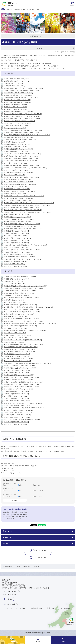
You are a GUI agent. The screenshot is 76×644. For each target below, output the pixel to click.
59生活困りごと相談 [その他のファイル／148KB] (18, 410)
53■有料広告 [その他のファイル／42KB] (16, 396)
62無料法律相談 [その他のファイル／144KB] (17, 417)
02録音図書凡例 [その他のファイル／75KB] (17, 279)
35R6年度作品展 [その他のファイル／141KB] (17, 354)
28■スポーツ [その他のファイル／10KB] (16, 337)
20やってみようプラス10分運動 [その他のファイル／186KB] (22, 319)
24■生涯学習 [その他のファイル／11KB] (16, 328)
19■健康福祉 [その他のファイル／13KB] (16, 316)
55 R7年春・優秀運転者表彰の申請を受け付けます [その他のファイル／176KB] (27, 205)
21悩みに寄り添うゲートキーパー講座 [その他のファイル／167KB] (23, 321)
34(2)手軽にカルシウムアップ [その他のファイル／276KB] (21, 156)
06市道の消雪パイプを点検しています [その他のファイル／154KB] (23, 288)
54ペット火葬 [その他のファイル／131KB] (16, 398)
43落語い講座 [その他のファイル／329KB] (16, 373)
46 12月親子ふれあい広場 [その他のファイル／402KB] (20, 184)
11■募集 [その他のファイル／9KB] (14, 300)
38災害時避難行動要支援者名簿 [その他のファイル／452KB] (22, 165)
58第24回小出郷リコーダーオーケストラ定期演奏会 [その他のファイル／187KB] (27, 212)
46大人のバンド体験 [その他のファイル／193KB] (18, 380)
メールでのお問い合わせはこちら (13, 519)
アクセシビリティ (21, 608)
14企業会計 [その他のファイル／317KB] (16, 109)
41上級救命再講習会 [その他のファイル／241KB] (18, 172)
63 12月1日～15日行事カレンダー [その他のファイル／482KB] (22, 420)
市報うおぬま (17, 9)
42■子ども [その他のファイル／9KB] (15, 175)
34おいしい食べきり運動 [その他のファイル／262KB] (20, 352)
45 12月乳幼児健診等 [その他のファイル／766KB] (19, 182)
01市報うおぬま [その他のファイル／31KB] (17, 79)
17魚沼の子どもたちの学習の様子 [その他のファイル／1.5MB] (22, 116)
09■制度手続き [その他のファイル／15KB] (16, 295)
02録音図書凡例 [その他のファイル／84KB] (17, 81)
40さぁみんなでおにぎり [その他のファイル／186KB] (20, 366)
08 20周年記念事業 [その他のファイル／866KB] (18, 95)
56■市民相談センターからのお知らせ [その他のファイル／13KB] (23, 403)
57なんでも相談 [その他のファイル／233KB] (17, 405)
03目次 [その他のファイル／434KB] (14, 83)
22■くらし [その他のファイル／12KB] (15, 128)
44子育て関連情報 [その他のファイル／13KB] (17, 179)
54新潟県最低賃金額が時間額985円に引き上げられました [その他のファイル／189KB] (29, 203)
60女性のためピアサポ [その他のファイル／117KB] (19, 412)
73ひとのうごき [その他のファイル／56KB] (17, 247)
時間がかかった (38, 496)
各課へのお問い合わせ (13, 604)
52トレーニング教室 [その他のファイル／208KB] (18, 198)
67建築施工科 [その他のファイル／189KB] (16, 233)
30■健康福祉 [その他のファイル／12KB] (16, 147)
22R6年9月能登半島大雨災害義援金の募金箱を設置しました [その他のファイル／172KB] (30, 323)
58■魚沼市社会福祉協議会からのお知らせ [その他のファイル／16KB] (24, 408)
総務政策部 (6, 512)
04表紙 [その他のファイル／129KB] (14, 86)
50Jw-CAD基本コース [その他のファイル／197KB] (19, 389)
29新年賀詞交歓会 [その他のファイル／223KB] (18, 144)
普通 (20, 485)
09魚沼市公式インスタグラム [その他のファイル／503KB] (21, 97)
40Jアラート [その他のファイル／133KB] (16, 170)
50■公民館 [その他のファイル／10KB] (15, 194)
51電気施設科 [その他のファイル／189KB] (16, 391)
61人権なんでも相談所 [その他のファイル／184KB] (19, 219)
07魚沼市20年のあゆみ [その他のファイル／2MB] (18, 93)
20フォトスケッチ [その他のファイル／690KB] (18, 123)
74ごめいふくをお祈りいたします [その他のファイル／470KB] (22, 250)
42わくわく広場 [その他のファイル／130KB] (17, 370)
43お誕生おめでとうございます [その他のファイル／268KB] (22, 177)
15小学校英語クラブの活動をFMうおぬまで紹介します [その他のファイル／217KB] (28, 307)
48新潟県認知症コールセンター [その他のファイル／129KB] (22, 384)
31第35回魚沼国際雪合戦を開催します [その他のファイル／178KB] (24, 345)
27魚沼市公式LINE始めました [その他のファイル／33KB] (21, 140)
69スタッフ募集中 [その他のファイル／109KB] (18, 238)
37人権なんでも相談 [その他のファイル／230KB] (18, 359)
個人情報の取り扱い (37, 608)
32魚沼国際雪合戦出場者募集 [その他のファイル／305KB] (21, 347)
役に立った (7, 491)
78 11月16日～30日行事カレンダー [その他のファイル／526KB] (23, 259)
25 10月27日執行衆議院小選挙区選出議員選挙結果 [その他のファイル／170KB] (27, 135)
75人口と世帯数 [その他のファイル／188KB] (17, 252)
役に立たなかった (39, 491)
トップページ (9, 9)
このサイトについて (66, 608)
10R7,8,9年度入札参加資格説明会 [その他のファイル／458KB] (22, 298)
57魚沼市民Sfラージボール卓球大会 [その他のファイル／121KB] (23, 210)
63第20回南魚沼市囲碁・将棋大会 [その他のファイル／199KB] (22, 224)
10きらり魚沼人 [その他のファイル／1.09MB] (17, 100)
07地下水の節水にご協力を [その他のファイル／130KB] (20, 291)
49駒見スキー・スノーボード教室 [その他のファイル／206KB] (22, 387)
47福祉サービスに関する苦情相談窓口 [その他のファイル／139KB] (23, 382)
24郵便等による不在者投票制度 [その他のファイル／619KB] (22, 133)
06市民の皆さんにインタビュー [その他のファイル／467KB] (22, 90)
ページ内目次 (38, 48)
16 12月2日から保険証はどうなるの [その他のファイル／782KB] (23, 114)
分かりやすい (8, 485)
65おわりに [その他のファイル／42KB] (15, 424)
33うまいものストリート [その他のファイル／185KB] (20, 349)
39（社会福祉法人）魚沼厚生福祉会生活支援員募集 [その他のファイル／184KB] (27, 363)
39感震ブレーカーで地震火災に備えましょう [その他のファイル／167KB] (25, 168)
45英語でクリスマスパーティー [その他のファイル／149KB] (22, 377)
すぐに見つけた (8, 496)
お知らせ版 (7, 537)
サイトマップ (8, 608)
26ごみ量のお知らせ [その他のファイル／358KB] (18, 137)
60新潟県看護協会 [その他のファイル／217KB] (18, 217)
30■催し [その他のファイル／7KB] (14, 342)
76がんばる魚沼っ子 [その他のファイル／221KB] (18, 254)
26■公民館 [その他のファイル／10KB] (15, 333)
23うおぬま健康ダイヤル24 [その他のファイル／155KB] (20, 326)
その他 (5, 543)
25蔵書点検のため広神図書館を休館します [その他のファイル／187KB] (25, 331)
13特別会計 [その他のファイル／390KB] (16, 107)
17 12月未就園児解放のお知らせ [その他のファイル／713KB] (22, 312)
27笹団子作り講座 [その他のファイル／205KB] (18, 335)
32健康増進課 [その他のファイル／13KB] (16, 151)
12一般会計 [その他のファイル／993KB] (16, 105)
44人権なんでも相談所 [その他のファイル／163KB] (19, 375)
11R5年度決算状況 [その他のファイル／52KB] (17, 102)
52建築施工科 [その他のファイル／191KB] (16, 394)
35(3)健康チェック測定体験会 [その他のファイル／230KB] (21, 158)
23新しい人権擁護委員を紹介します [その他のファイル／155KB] (23, 130)
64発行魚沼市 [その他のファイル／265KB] (16, 422)
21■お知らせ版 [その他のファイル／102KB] (17, 126)
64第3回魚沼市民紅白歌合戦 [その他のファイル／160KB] (21, 226)
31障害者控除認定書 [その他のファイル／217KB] (18, 149)
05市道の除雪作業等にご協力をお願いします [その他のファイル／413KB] (25, 286)
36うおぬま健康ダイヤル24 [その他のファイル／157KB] (20, 161)
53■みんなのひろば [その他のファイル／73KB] (18, 201)
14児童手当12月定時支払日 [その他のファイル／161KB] (20, 305)
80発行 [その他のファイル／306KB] (14, 264)
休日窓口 (9, 599)
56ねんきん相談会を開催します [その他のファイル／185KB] (22, 208)
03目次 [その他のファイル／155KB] (14, 281)
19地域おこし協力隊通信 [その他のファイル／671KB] (20, 121)
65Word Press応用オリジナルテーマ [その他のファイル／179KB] (23, 229)
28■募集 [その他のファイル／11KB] (14, 142)
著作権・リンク (51, 608)
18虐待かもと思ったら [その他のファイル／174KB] (19, 314)
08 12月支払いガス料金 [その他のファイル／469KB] (19, 293)
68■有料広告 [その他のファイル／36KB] (16, 236)
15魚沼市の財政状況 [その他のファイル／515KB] (18, 112)
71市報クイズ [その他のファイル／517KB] (16, 243)
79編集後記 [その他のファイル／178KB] (16, 261)
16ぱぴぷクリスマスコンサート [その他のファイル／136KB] (22, 309)
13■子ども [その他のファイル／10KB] (15, 302)
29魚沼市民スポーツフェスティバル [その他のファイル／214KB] (23, 340)
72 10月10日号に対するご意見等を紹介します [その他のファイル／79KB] (25, 245)
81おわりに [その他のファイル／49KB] (15, 266)
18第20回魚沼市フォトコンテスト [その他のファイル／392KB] (22, 119)
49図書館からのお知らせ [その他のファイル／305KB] (20, 191)
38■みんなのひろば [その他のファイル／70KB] (18, 361)
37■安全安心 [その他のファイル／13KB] (16, 163)
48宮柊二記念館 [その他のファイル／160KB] (17, 189)
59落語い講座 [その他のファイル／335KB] (16, 215)
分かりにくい (38, 485)
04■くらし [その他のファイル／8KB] (15, 284)
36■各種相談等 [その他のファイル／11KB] (16, 356)
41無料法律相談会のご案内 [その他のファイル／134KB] (20, 368)
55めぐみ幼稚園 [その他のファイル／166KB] (17, 401)
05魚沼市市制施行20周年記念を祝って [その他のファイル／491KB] (24, 88)
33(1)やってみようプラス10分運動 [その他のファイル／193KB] (22, 154)
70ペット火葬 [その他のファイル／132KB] (16, 240)
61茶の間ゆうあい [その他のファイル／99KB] (17, 415)
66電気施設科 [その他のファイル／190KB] (16, 231)
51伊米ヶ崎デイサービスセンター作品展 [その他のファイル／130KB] (24, 196)
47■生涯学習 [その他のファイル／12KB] (16, 186)
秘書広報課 (14, 512)
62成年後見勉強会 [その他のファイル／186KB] (18, 222)
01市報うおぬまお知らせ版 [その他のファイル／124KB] (20, 277)
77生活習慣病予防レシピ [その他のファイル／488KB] (20, 257)
